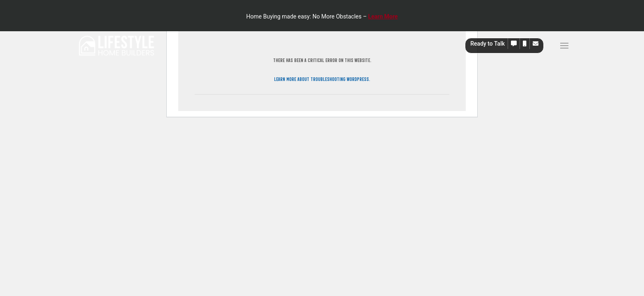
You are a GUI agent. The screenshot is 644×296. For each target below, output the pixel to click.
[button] (514, 44)
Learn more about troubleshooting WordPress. (322, 79)
